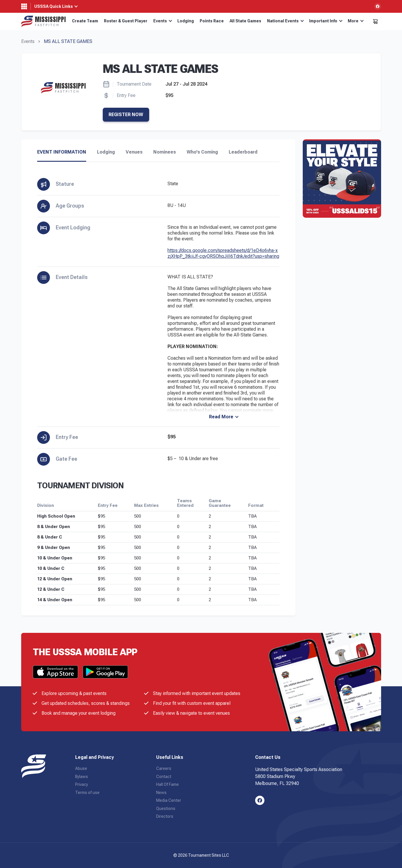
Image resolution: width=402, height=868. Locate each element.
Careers (164, 768)
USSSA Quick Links (54, 6)
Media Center (169, 800)
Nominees (165, 152)
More (356, 21)
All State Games (245, 21)
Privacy (82, 784)
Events (163, 21)
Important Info (326, 21)
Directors (165, 816)
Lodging (186, 21)
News (161, 793)
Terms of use (87, 793)
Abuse (81, 768)
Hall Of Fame (167, 784)
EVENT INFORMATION (62, 152)
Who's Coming (202, 152)
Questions (166, 808)
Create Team (85, 21)
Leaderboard (243, 152)
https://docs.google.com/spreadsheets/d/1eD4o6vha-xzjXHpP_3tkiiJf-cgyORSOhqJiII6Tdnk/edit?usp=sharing (223, 253)
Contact (164, 777)
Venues (134, 152)
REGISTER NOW (126, 115)
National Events (285, 21)
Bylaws (82, 777)
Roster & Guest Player (126, 21)
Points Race (212, 21)
